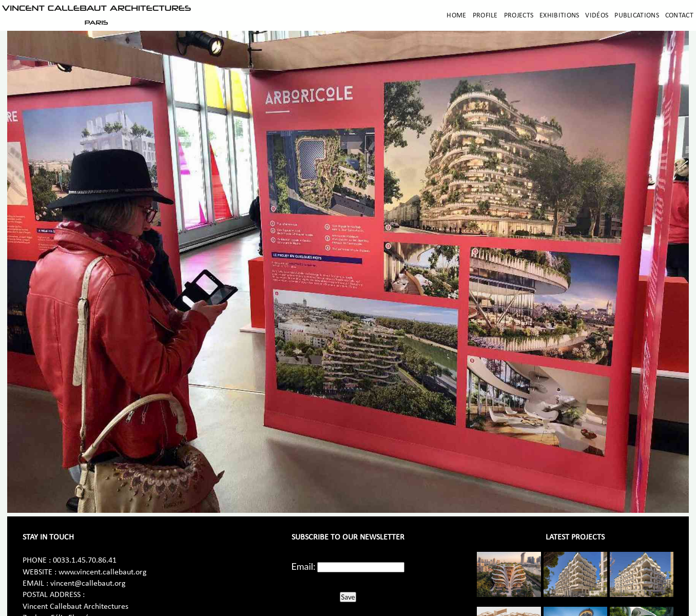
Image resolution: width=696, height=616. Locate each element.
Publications (637, 16)
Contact (679, 16)
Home (456, 16)
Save (348, 597)
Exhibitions (559, 16)
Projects (519, 16)
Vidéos (597, 16)
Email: (304, 566)
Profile (485, 16)
